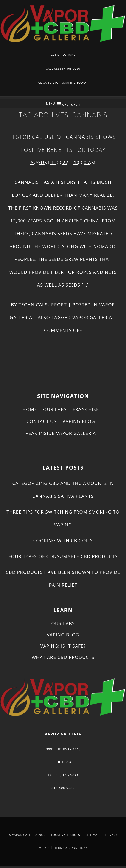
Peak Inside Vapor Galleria (61, 433)
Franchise (86, 409)
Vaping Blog (79, 421)
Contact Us (41, 421)
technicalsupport (42, 305)
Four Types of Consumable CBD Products (63, 556)
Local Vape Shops (65, 835)
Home (30, 409)
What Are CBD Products (63, 657)
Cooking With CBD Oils (63, 540)
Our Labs (55, 409)
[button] (71, 105)
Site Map (92, 835)
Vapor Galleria (92, 317)
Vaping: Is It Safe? (63, 646)
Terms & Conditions (71, 848)
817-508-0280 (63, 788)
